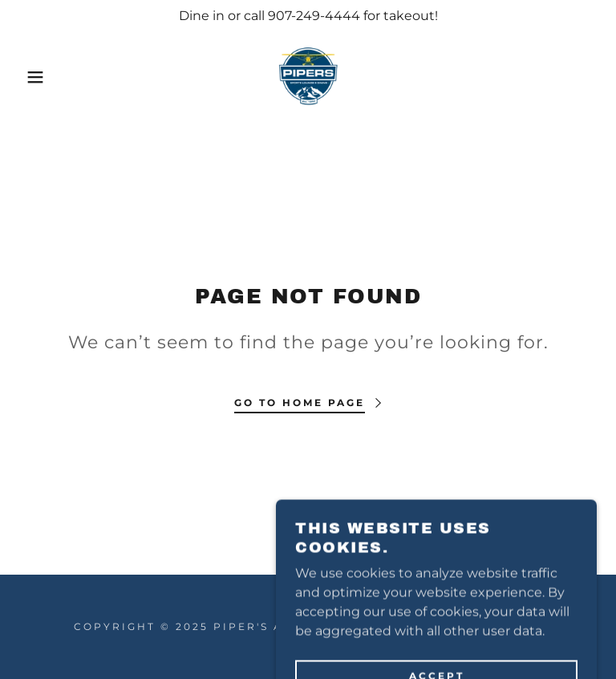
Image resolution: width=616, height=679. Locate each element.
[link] (308, 77)
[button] (31, 77)
